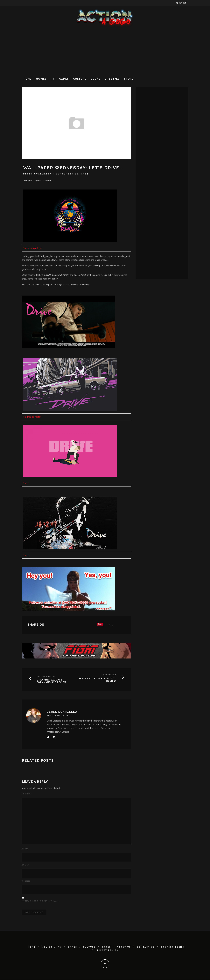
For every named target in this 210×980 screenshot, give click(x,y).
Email (25, 865)
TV (53, 79)
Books (96, 79)
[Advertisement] (105, 51)
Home (28, 79)
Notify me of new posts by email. (41, 901)
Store (129, 79)
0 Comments (48, 181)
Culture (80, 79)
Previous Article (47, 677)
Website (26, 882)
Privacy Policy (107, 951)
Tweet (110, 625)
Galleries (28, 181)
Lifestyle (112, 79)
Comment (27, 794)
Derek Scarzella (38, 174)
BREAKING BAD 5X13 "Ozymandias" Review (52, 681)
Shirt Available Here (32, 248)
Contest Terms (172, 947)
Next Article (109, 675)
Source (27, 484)
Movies (41, 79)
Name (25, 849)
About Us (124, 947)
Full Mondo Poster (32, 417)
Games (64, 79)
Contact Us (146, 947)
